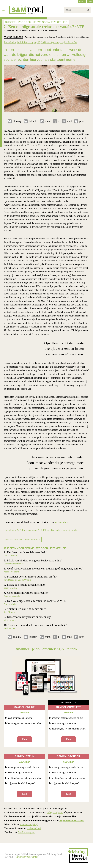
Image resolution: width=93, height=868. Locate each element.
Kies (25, 739)
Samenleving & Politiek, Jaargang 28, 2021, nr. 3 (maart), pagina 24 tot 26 (40, 42)
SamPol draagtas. (26, 832)
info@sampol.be (55, 813)
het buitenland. (34, 828)
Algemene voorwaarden (72, 821)
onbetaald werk (33, 539)
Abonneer (82, 1)
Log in (90, 1)
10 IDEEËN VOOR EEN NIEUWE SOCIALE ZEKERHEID (36, 22)
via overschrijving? (29, 824)
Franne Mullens (13, 37)
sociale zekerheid (13, 539)
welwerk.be (61, 522)
